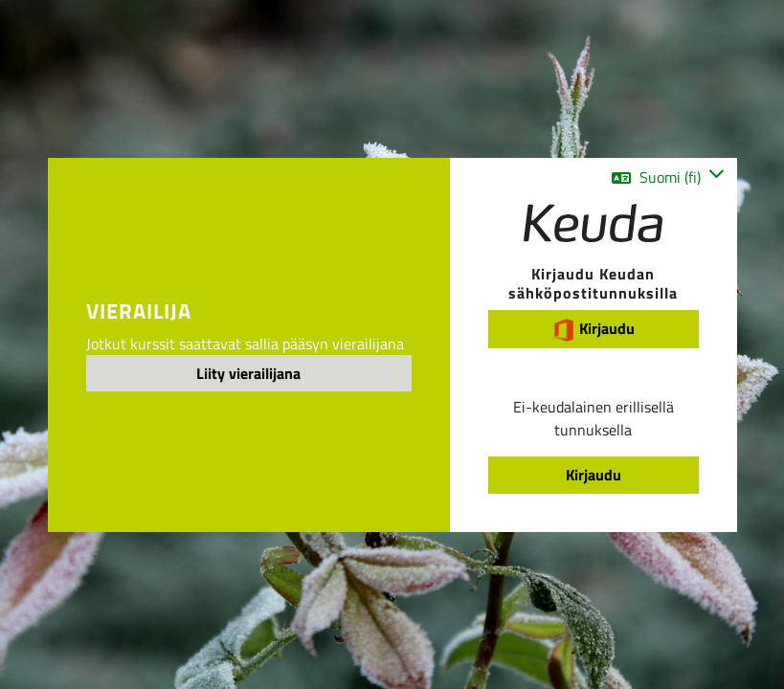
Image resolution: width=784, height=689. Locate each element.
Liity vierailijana (248, 373)
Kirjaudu (594, 329)
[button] (668, 177)
